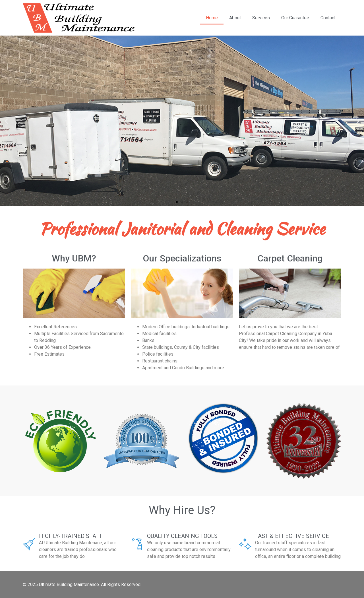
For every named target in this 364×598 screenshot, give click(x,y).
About (235, 18)
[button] (177, 202)
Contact (328, 18)
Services (261, 18)
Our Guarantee (295, 18)
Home (212, 18)
